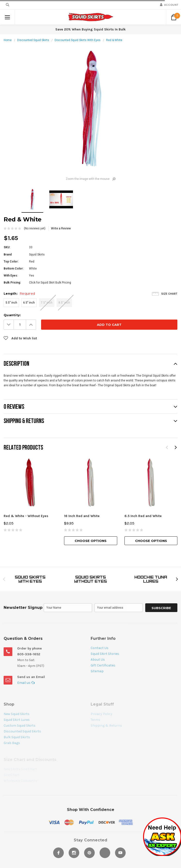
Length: (19, 293)
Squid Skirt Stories (105, 654)
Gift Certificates (103, 665)
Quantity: (12, 315)
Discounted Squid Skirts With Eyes (78, 40)
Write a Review (61, 228)
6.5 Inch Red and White (143, 516)
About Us (98, 660)
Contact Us (100, 648)
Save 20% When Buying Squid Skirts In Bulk (90, 29)
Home (8, 40)
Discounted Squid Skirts (33, 40)
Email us (26, 683)
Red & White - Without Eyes (26, 516)
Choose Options (91, 541)
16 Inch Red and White (82, 516)
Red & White (114, 40)
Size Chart (169, 294)
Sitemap (97, 671)
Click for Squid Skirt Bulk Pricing (50, 283)
